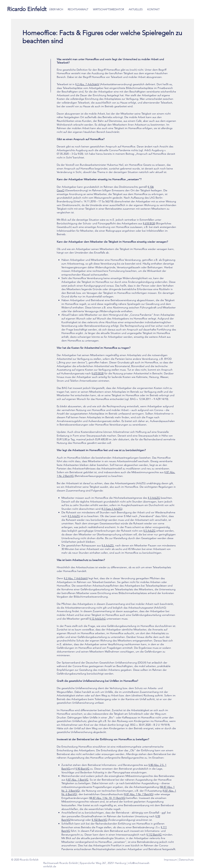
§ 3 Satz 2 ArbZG (112, 509)
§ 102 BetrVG (99, 820)
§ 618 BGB (149, 223)
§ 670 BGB (98, 373)
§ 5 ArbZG (74, 516)
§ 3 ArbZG (154, 498)
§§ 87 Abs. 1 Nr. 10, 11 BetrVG (107, 798)
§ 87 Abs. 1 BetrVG (77, 780)
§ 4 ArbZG (108, 545)
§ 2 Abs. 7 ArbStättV (87, 84)
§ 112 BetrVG (154, 835)
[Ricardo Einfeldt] (27, 9)
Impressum (171, 860)
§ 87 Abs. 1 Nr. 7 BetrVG (139, 794)
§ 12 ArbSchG (98, 619)
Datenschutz (186, 860)
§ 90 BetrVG (82, 769)
